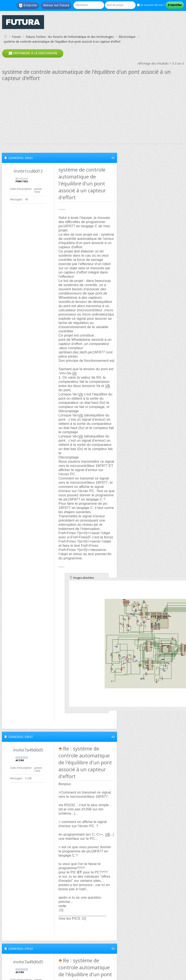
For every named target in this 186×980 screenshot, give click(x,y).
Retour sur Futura (56, 5)
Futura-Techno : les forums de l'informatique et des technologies (70, 37)
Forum (16, 37)
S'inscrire (28, 5)
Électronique (127, 37)
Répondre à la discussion (33, 53)
